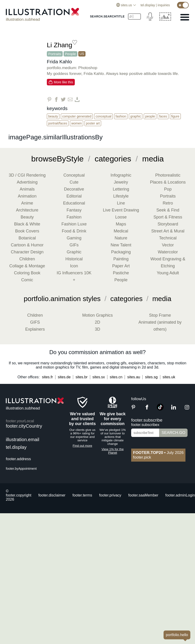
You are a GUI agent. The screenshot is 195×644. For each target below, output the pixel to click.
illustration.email (22, 439)
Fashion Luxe (74, 224)
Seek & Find (168, 210)
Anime (27, 203)
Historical (74, 259)
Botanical (27, 238)
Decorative (74, 189)
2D (97, 322)
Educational (74, 203)
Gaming (74, 238)
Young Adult (168, 273)
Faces (163, 116)
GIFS (35, 322)
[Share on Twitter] (63, 99)
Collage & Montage (27, 266)
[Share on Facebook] (56, 99)
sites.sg (151, 377)
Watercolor (168, 252)
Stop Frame (160, 315)
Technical (168, 238)
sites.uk (169, 377)
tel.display (148, 5)
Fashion (121, 116)
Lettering (121, 189)
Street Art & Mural (168, 231)
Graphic (136, 116)
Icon (74, 266)
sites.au (134, 377)
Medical (121, 231)
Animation (27, 196)
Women (77, 123)
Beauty (53, 116)
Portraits (55, 54)
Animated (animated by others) (160, 326)
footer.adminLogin (180, 495)
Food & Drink (74, 231)
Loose (121, 217)
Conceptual (103, 116)
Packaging (121, 252)
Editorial (74, 196)
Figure (175, 116)
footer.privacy (110, 495)
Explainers (35, 329)
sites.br (82, 377)
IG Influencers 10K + (74, 276)
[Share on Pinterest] (49, 99)
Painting (121, 259)
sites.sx (99, 377)
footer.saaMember (143, 495)
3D (97, 329)
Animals (27, 189)
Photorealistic (168, 175)
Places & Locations (168, 182)
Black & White (27, 224)
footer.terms (82, 495)
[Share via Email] (70, 99)
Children (27, 259)
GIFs (74, 245)
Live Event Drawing (121, 210)
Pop (168, 189)
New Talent (121, 245)
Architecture (27, 210)
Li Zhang (60, 45)
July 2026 (158, 453)
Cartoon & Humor (27, 245)
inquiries (164, 5)
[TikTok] (160, 409)
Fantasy (74, 210)
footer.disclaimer (52, 495)
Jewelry (121, 182)
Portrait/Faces (58, 123)
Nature (121, 238)
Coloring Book (27, 273)
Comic (27, 280)
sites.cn (116, 377)
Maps (121, 224)
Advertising (27, 182)
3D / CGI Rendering (27, 175)
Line (121, 203)
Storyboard (168, 224)
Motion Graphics (97, 315)
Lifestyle (121, 196)
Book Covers (27, 231)
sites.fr (47, 377)
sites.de (64, 377)
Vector (168, 245)
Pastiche (121, 273)
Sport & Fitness (168, 217)
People (70, 54)
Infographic (121, 175)
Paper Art (121, 266)
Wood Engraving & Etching (168, 262)
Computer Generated (77, 116)
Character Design (27, 252)
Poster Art (93, 123)
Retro (168, 203)
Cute (74, 182)
